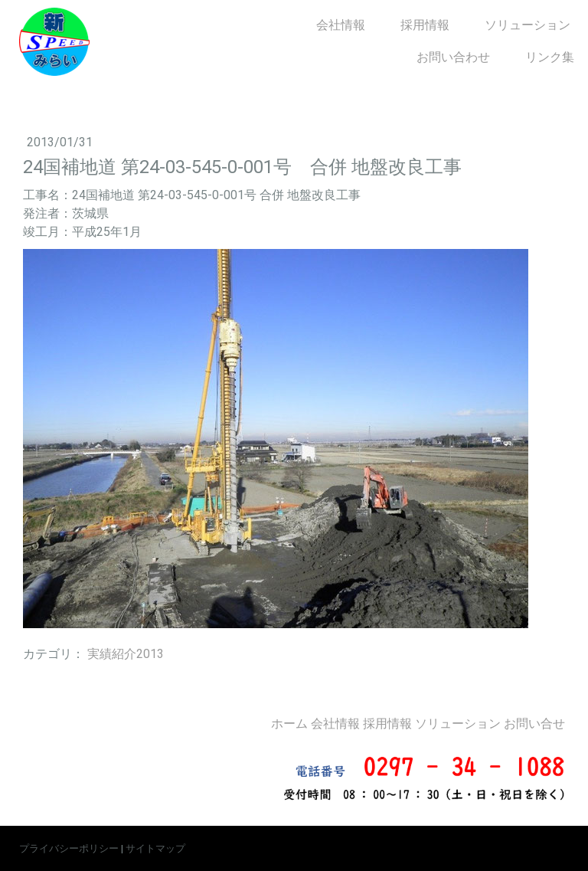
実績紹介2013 (126, 654)
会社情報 (341, 25)
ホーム (289, 724)
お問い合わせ (453, 57)
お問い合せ (534, 724)
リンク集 (550, 57)
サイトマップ (155, 848)
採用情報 (425, 25)
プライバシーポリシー (69, 848)
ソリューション (528, 25)
